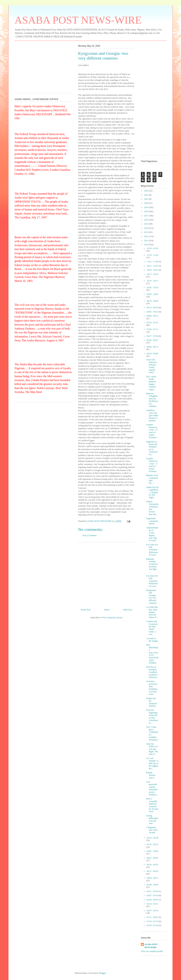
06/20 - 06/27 (152, 340)
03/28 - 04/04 (152, 885)
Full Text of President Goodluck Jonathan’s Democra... (152, 672)
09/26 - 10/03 (152, 294)
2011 (147, 241)
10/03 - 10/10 (152, 287)
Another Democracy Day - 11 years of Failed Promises (152, 431)
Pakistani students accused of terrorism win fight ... (152, 565)
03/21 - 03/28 (153, 891)
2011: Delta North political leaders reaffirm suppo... (151, 383)
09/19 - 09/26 (152, 301)
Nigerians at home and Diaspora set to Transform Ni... (152, 448)
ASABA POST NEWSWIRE (151, 946)
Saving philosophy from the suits (152, 820)
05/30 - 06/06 (152, 354)
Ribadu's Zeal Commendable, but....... (152, 479)
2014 (147, 228)
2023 (147, 195)
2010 (147, 245)
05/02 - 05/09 (152, 851)
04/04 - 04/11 (152, 878)
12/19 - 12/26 (152, 255)
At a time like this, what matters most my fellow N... (152, 612)
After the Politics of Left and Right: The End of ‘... (152, 749)
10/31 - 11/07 (153, 266)
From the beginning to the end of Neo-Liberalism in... (152, 716)
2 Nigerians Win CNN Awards (152, 830)
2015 (147, 224)
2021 (147, 199)
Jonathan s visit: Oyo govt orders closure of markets (152, 415)
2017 (147, 216)
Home (107, 610)
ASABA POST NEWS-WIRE (78, 20)
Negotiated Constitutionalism (152, 521)
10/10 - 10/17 (152, 281)
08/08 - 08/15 (152, 316)
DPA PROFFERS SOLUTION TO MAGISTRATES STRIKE (152, 654)
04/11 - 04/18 (152, 871)
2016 (147, 220)
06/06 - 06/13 (152, 347)
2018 (147, 211)
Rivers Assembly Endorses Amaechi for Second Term (152, 805)
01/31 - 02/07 (153, 917)
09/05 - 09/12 (153, 312)
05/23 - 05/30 (152, 838)
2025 (147, 191)
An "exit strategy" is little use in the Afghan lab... (152, 763)
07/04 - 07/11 (152, 329)
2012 (147, 236)
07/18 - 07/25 (152, 323)
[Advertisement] (106, 574)
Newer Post (86, 610)
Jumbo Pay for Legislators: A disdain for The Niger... (152, 492)
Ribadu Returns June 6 (151, 775)
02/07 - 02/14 (152, 911)
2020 (147, 203)
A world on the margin (152, 640)
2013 (147, 232)
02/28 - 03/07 (153, 900)
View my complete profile (152, 951)
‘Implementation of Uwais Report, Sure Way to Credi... (152, 534)
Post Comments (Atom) (112, 618)
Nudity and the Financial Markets (151, 702)
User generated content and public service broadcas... (152, 788)
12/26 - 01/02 (152, 248)
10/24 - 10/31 (153, 270)
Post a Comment (90, 535)
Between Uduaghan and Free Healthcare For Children (152, 400)
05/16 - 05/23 (152, 844)
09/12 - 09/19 (153, 308)
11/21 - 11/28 (153, 262)
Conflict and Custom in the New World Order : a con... (152, 628)
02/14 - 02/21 (152, 904)
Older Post (128, 610)
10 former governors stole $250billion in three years (152, 688)
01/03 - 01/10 (153, 925)
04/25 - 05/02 (152, 858)
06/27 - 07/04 (153, 336)
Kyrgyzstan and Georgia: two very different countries (151, 597)
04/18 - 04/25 (152, 865)
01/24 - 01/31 (153, 921)
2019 (147, 207)
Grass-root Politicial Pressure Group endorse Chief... (151, 366)
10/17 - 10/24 (152, 274)
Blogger (103, 973)
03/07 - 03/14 (153, 895)
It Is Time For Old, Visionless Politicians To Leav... (152, 550)
